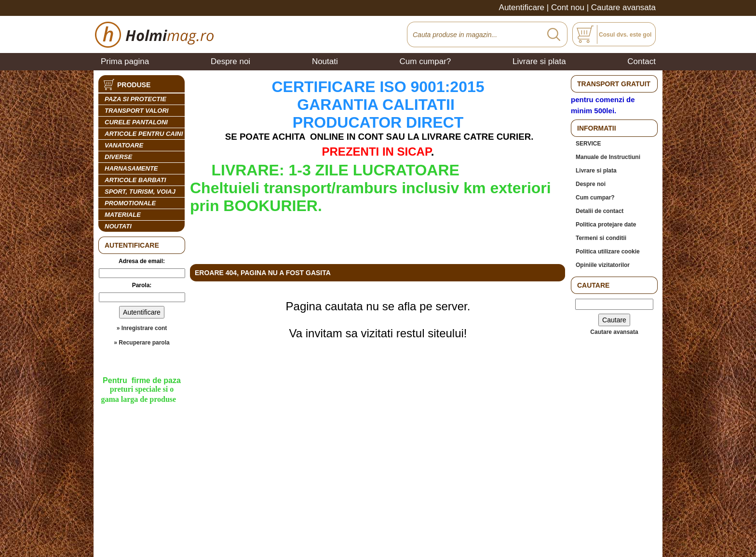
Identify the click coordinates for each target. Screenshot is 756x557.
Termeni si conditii (601, 238)
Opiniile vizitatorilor (603, 265)
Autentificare (522, 7)
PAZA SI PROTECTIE (135, 99)
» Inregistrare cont (142, 328)
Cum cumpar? (425, 61)
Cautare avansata (623, 7)
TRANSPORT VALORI (136, 111)
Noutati (325, 61)
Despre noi (230, 61)
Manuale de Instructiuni (608, 157)
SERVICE (588, 144)
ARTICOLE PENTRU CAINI (144, 134)
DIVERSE (118, 157)
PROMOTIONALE (130, 203)
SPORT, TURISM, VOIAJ (140, 192)
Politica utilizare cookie (608, 252)
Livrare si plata (539, 61)
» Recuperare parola (142, 343)
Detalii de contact (600, 211)
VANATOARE (124, 145)
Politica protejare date (606, 225)
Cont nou (568, 7)
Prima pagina (125, 61)
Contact (641, 61)
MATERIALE (123, 215)
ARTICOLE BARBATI (135, 180)
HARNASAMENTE (131, 168)
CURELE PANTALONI (136, 122)
